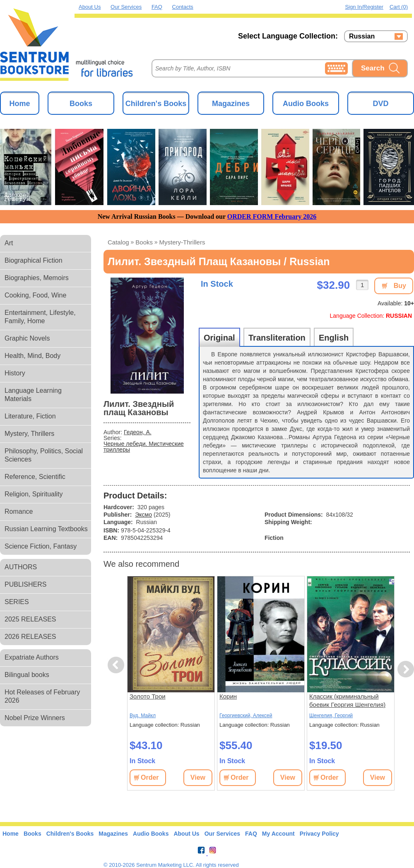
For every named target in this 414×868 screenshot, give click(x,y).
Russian (362, 36)
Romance (19, 511)
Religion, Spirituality (34, 494)
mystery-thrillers (182, 242)
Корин (228, 696)
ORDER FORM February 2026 (272, 216)
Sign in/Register (364, 7)
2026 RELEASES (30, 637)
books (144, 242)
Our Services (126, 7)
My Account (278, 834)
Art (9, 243)
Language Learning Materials (33, 395)
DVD (380, 104)
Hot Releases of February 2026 (42, 696)
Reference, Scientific (35, 477)
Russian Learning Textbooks (46, 529)
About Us (90, 7)
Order (150, 777)
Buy (400, 286)
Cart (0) (399, 7)
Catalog (118, 242)
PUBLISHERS (25, 584)
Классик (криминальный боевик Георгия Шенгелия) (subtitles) (347, 701)
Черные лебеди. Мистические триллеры (144, 447)
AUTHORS (21, 567)
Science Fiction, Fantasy (41, 546)
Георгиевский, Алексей (246, 716)
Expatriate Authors (32, 657)
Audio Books (306, 104)
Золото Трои (148, 696)
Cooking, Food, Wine (35, 295)
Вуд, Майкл (143, 716)
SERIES (17, 602)
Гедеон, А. (138, 432)
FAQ (157, 7)
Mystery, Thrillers (29, 434)
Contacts (183, 7)
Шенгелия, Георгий (331, 716)
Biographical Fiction (34, 260)
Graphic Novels (27, 338)
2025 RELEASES (30, 619)
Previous (117, 665)
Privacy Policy (319, 834)
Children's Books (156, 104)
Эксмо (143, 515)
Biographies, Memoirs (37, 278)
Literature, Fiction (30, 416)
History (15, 373)
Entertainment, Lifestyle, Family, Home (40, 317)
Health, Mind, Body (32, 356)
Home (19, 104)
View (198, 777)
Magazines (231, 104)
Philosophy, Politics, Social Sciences (44, 455)
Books (81, 104)
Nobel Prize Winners (35, 718)
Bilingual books (27, 675)
